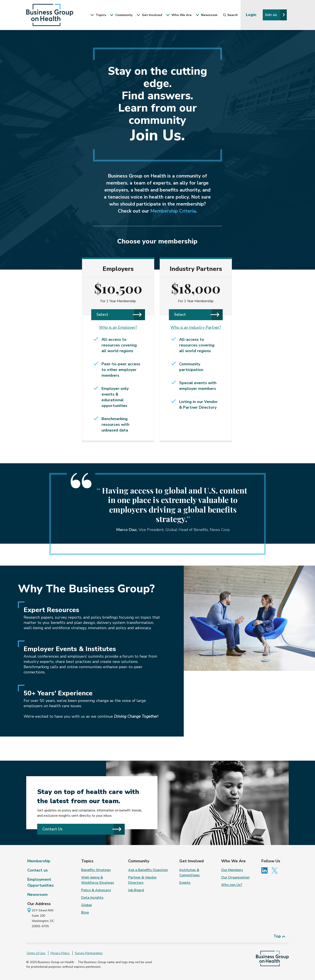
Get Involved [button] (149, 15)
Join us (275, 15)
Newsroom (38, 895)
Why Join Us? (232, 885)
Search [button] (230, 15)
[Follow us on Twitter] (276, 870)
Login (252, 15)
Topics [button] (98, 15)
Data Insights (92, 898)
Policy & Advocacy (96, 890)
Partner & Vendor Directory (142, 880)
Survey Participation (89, 953)
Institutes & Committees (190, 873)
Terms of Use (36, 953)
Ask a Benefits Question (148, 870)
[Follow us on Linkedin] (266, 870)
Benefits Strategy (96, 870)
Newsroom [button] (206, 15)
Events (185, 883)
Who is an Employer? (118, 327)
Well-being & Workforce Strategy (98, 880)
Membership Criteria (173, 211)
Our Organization (235, 877)
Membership (39, 861)
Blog (85, 913)
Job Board (136, 890)
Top (279, 936)
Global (87, 905)
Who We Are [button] (179, 15)
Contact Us (82, 829)
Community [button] (121, 15)
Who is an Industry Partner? (196, 327)
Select (119, 314)
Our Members (232, 870)
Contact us (38, 870)
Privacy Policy (60, 953)
